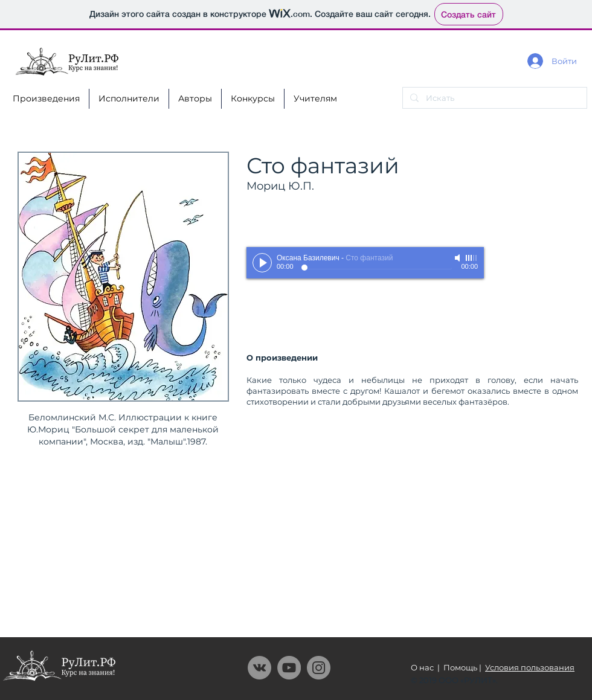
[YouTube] (289, 668)
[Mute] (458, 258)
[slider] (472, 258)
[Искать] (494, 98)
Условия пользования (530, 667)
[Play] (262, 263)
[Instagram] (319, 668)
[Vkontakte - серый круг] (259, 668)
